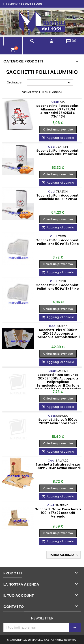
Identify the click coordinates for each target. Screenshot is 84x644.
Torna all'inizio (64, 555)
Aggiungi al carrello (58, 138)
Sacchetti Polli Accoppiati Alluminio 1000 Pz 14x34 (58, 152)
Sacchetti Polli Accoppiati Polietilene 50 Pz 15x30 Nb (58, 242)
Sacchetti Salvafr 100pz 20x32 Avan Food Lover (58, 421)
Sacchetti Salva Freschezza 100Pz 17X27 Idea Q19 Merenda (58, 513)
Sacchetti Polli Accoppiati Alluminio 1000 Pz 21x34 (58, 197)
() (71, 41)
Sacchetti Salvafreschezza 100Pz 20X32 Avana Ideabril (58, 466)
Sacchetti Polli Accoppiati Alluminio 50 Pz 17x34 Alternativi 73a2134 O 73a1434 (58, 111)
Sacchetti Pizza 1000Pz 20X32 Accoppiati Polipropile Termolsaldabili (58, 333)
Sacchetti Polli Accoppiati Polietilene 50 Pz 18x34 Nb (58, 287)
